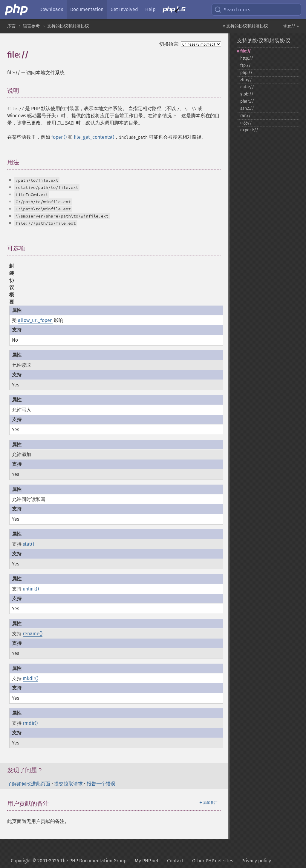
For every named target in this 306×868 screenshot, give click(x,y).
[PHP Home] (17, 10)
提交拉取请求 (68, 784)
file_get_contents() (94, 137)
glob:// (247, 94)
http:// (247, 58)
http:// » (291, 26)
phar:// (247, 101)
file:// (245, 51)
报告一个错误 (101, 784)
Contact (175, 861)
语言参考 (31, 26)
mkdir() (30, 678)
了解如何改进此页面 (29, 784)
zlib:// (246, 80)
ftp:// (245, 65)
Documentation (87, 9)
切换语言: (169, 44)
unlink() (31, 589)
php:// (246, 73)
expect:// (249, 130)
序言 (11, 26)
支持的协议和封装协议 (68, 26)
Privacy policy (256, 861)
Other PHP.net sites (213, 861)
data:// (247, 87)
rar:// (245, 116)
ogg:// (246, 123)
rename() (33, 634)
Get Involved (124, 9)
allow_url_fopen (35, 320)
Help (150, 9)
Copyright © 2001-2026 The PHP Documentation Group (69, 861)
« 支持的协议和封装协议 (245, 26)
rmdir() (30, 723)
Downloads (51, 9)
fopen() (59, 137)
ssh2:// (247, 108)
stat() (28, 544)
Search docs (232, 10)
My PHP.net (147, 861)
